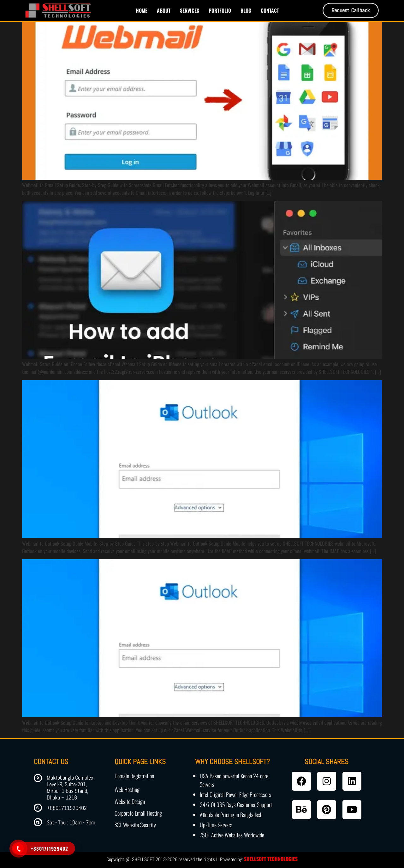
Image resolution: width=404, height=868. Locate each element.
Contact (270, 10)
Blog (246, 10)
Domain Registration (134, 776)
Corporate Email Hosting (138, 813)
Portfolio (220, 10)
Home (142, 10)
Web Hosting (127, 789)
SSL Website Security (135, 825)
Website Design (130, 801)
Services (190, 10)
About (164, 10)
